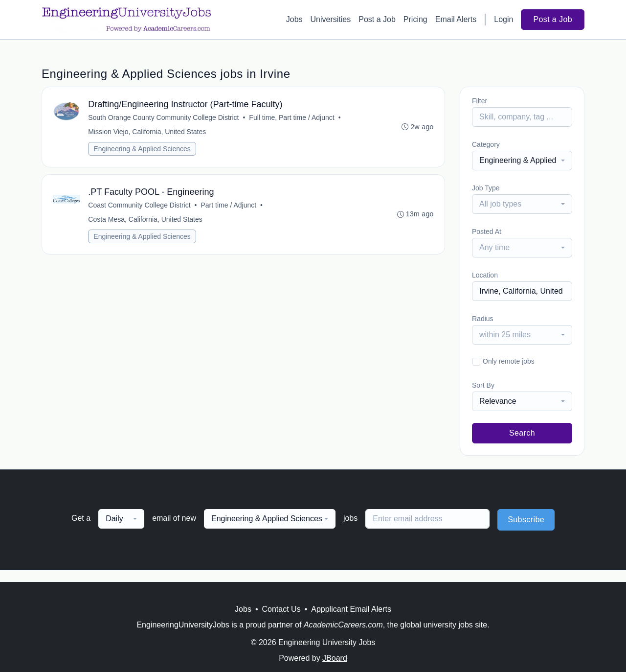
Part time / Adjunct (229, 208)
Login (503, 19)
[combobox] (522, 161)
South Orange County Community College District (164, 118)
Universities (331, 19)
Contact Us (281, 609)
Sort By (483, 385)
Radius (483, 319)
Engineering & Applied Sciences (143, 150)
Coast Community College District (140, 208)
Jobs (294, 19)
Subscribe (526, 520)
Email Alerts (456, 19)
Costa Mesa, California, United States (146, 222)
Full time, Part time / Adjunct (292, 118)
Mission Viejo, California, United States (148, 133)
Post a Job (377, 19)
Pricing (415, 19)
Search (522, 433)
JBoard (335, 658)
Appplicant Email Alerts (351, 609)
